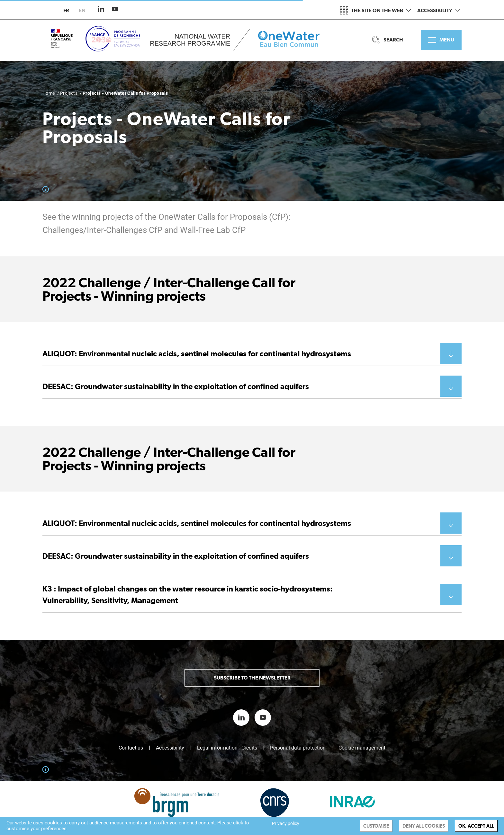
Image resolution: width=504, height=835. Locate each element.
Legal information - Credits (227, 748)
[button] (252, 354)
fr (66, 10)
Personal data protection (298, 748)
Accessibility (439, 10)
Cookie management (362, 748)
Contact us (131, 748)
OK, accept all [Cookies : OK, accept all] (476, 826)
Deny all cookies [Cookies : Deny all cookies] (424, 826)
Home (49, 93)
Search (388, 40)
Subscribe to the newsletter (252, 678)
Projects (69, 93)
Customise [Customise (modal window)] (376, 826)
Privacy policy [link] (286, 823)
